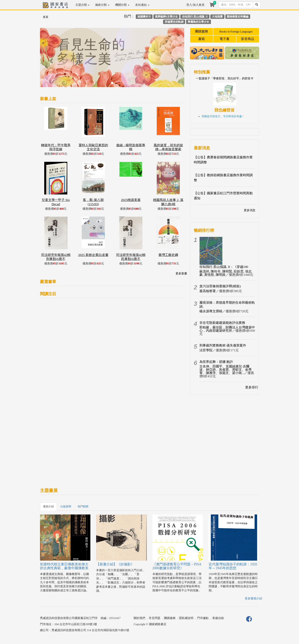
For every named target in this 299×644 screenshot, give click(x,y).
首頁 (46, 17)
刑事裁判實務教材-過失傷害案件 (223, 345)
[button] (51, 59)
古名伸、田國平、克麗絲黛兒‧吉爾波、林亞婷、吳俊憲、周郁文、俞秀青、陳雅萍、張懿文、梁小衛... (226, 370)
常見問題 (155, 618)
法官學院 (206, 350)
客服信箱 (218, 618)
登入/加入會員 (195, 5)
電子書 (224, 39)
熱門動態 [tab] (83, 506)
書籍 (202, 39)
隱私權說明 (186, 618)
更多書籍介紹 (253, 598)
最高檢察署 (208, 291)
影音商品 (248, 39)
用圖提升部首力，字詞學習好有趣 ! (222, 116)
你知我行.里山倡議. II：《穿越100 (224, 267)
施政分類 (102, 5)
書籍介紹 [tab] (48, 506)
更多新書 (181, 273)
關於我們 (139, 618)
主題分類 (82, 5)
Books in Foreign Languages (236, 32)
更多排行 (252, 387)
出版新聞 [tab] (66, 506)
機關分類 (122, 5)
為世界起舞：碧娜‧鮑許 (216, 362)
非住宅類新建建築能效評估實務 (222, 323)
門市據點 (203, 618)
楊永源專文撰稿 (211, 311)
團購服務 (202, 31)
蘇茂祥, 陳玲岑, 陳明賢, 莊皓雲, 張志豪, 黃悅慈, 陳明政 (226, 273)
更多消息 (250, 210)
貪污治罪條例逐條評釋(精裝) (220, 286)
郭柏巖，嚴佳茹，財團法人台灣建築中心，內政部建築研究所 (227, 329)
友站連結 (142, 5)
